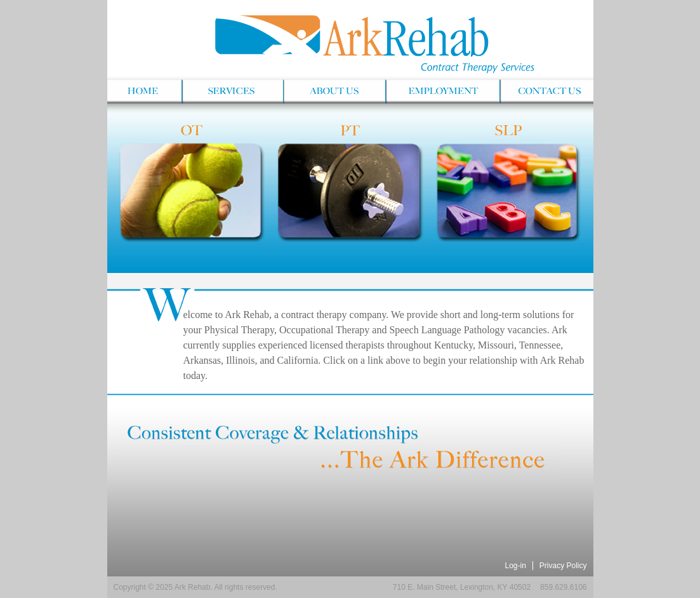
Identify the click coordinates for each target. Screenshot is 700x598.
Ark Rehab (350, 38)
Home (144, 92)
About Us (333, 92)
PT (349, 190)
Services (232, 92)
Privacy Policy (563, 566)
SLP (508, 190)
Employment (442, 92)
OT (191, 190)
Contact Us (546, 92)
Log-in (515, 566)
